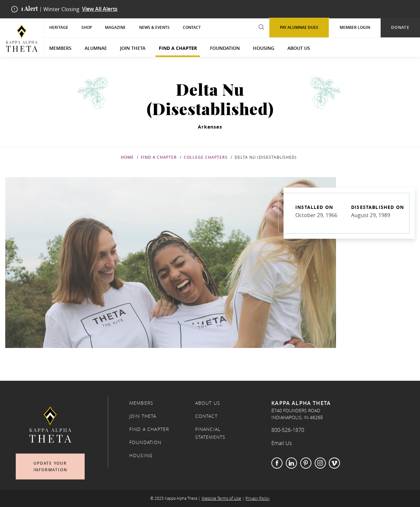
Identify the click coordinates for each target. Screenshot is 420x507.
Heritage (59, 27)
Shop (87, 27)
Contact (192, 27)
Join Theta (133, 48)
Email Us (282, 443)
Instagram (320, 463)
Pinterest (306, 463)
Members (60, 48)
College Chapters (206, 157)
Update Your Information (50, 466)
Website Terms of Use (221, 498)
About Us (299, 48)
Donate (400, 27)
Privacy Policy (258, 498)
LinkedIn (291, 463)
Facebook (277, 463)
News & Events (154, 27)
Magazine (115, 27)
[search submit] (261, 27)
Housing (264, 48)
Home (127, 157)
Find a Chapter (178, 48)
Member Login (355, 27)
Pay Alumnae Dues (299, 27)
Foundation (225, 48)
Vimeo (334, 463)
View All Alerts (100, 9)
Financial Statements (210, 433)
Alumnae (96, 48)
